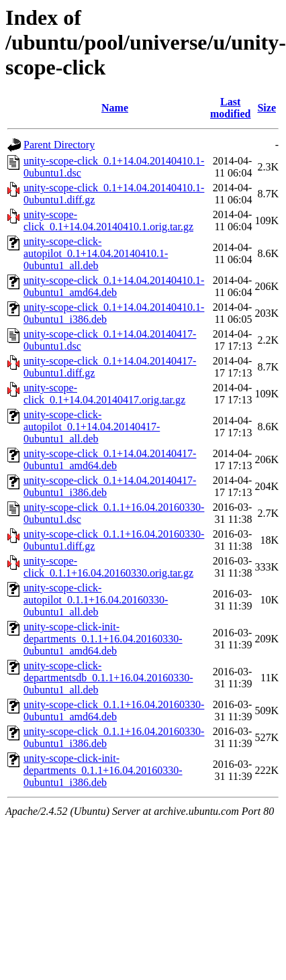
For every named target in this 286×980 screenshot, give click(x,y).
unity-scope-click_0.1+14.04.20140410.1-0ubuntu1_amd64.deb (114, 286)
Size (267, 108)
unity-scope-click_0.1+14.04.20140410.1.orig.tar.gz (108, 220)
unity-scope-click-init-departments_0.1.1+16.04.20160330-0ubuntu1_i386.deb (103, 770)
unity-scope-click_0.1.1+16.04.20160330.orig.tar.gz (108, 567)
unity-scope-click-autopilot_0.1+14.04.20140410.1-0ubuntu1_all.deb (96, 253)
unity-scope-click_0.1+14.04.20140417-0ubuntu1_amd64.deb (110, 459)
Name (115, 108)
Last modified (230, 108)
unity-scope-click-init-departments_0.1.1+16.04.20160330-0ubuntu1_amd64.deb (103, 639)
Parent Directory (59, 145)
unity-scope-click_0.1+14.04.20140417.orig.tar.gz (104, 394)
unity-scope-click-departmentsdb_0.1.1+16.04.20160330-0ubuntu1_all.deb (108, 678)
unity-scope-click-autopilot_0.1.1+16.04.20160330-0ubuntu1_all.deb (96, 600)
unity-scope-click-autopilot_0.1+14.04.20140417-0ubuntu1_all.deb (92, 427)
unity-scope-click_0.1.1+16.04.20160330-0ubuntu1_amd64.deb (114, 710)
